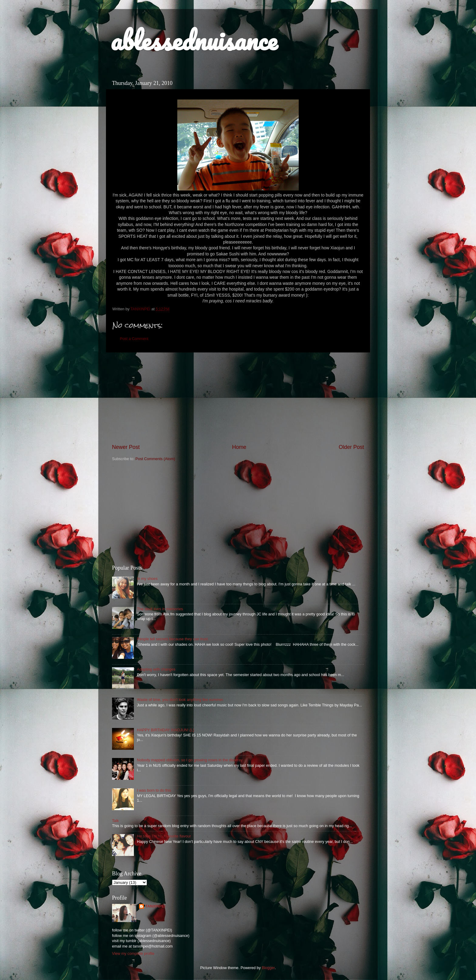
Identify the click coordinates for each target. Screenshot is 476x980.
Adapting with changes (156, 669)
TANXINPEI (155, 906)
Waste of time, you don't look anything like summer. (180, 700)
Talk (115, 821)
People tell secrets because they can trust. (173, 639)
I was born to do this (154, 790)
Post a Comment (134, 339)
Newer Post (126, 447)
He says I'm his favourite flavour (164, 836)
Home (239, 447)
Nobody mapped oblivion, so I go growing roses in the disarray (190, 760)
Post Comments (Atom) (155, 459)
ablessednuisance (194, 40)
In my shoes (147, 579)
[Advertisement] (238, 398)
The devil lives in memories (160, 609)
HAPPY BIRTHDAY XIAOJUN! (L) (166, 730)
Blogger (268, 968)
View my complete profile (133, 954)
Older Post (351, 447)
